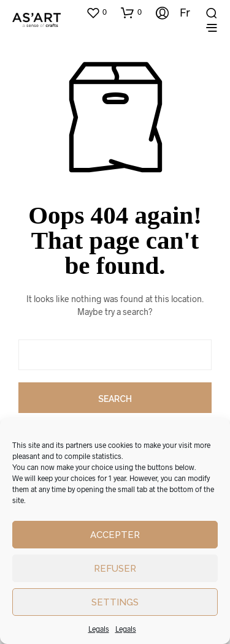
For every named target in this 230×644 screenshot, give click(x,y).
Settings (115, 602)
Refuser (115, 569)
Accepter (115, 535)
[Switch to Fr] (181, 12)
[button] (96, 12)
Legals (99, 629)
